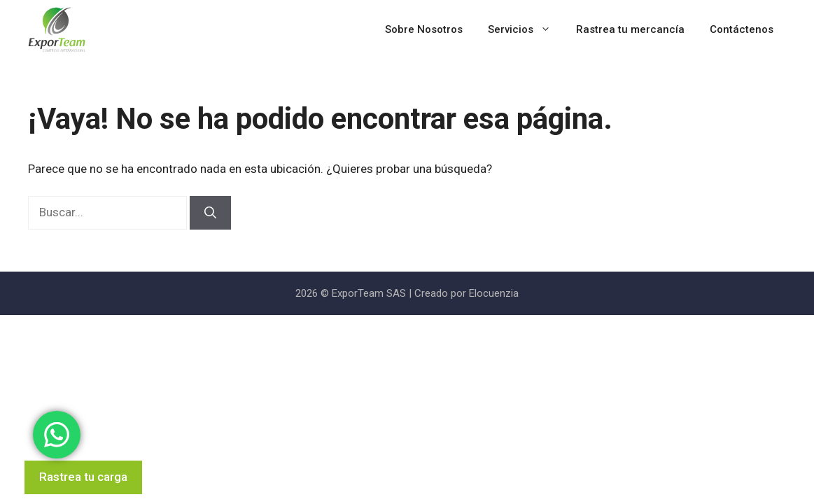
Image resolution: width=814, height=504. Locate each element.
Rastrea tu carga (83, 477)
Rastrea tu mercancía (630, 29)
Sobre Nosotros (424, 29)
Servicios (526, 30)
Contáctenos (742, 29)
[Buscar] (210, 213)
